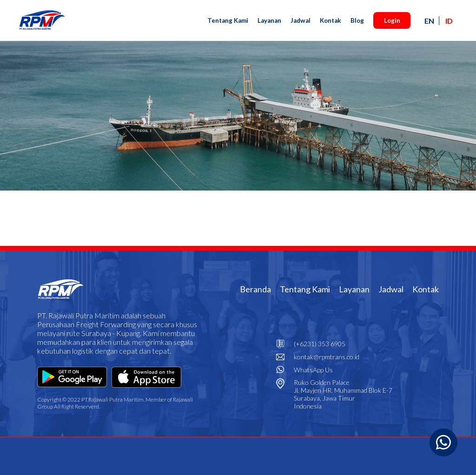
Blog (357, 20)
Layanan (269, 20)
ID (449, 21)
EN (429, 21)
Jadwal (301, 20)
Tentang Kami (228, 20)
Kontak (331, 20)
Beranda (255, 289)
